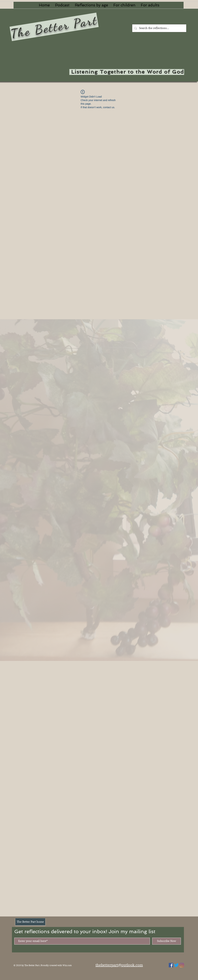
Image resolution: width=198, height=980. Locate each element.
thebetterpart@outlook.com (119, 965)
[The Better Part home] (30, 922)
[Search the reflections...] (159, 28)
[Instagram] (182, 965)
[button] (91, 5)
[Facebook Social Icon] (171, 965)
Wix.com (67, 965)
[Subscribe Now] (167, 941)
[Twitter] (176, 965)
